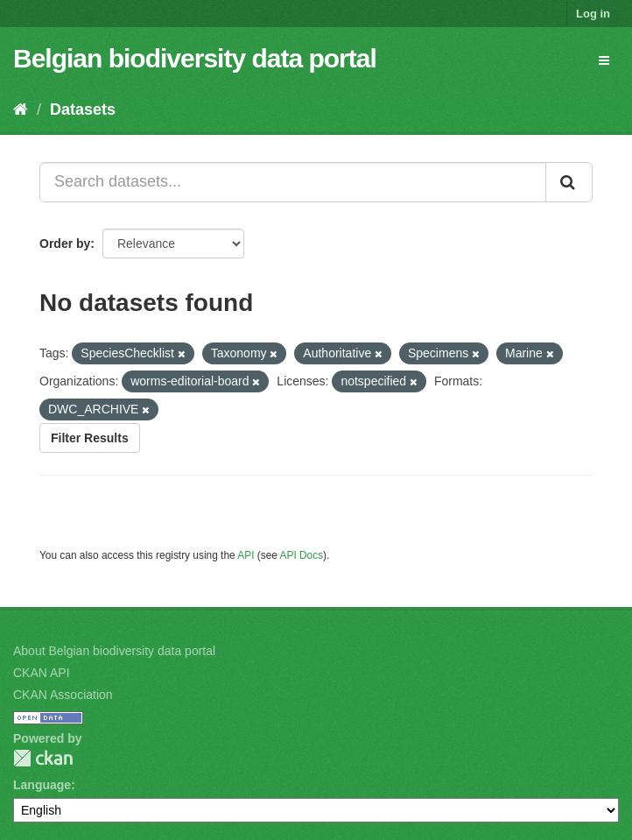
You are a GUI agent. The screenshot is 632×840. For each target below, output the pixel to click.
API (246, 555)
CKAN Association (63, 695)
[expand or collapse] (604, 60)
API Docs (302, 555)
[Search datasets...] (293, 182)
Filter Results (90, 438)
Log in (593, 14)
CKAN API (42, 673)
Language (42, 785)
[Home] (21, 109)
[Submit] (569, 182)
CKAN (43, 758)
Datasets (83, 109)
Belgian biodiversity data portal (195, 58)
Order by (65, 244)
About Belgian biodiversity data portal (114, 651)
